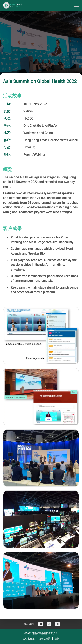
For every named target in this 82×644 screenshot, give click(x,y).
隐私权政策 (45, 639)
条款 (57, 639)
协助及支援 (29, 639)
